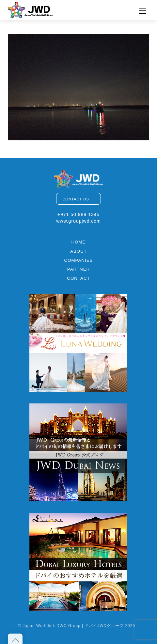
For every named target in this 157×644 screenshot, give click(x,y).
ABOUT (78, 251)
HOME (79, 242)
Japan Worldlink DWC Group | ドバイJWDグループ (73, 626)
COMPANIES (79, 260)
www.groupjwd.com (78, 221)
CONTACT (78, 278)
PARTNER (78, 269)
